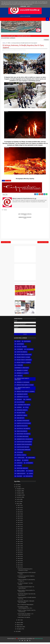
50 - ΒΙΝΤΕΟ (25, 462)
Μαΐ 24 (19, 522)
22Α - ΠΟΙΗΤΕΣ (27, 401)
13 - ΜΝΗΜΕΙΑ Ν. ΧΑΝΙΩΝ (21, 372)
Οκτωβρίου (19, 495)
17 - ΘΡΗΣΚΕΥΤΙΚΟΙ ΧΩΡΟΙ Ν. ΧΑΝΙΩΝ (24, 387)
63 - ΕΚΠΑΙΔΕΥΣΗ (28, 478)
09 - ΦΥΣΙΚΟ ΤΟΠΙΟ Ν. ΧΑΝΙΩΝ (22, 359)
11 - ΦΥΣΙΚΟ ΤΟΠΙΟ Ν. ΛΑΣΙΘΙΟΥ (23, 364)
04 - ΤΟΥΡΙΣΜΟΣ (19, 351)
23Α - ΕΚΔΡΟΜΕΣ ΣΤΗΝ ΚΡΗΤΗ (22, 406)
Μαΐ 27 (19, 516)
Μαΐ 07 (19, 558)
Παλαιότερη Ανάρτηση (43, 243)
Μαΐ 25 (19, 520)
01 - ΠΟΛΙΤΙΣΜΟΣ (26, 343)
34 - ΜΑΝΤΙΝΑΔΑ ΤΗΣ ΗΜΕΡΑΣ (22, 430)
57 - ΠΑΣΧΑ (8, 43)
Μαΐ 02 (19, 569)
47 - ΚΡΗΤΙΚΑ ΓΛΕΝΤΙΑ (20, 457)
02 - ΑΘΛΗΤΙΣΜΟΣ (19, 346)
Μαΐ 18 (19, 535)
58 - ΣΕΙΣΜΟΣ (30, 473)
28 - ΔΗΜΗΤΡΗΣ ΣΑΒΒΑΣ (21, 417)
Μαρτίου (19, 626)
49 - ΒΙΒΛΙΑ (18, 462)
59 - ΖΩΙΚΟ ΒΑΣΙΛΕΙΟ (20, 475)
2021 (17, 488)
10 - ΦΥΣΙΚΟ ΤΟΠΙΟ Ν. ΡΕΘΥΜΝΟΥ (23, 362)
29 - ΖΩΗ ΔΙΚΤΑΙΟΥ (19, 420)
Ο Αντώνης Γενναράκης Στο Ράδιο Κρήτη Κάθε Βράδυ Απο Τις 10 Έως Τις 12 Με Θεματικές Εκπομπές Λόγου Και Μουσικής (25, 299)
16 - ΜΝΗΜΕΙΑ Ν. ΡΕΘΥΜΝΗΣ (22, 384)
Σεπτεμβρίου (19, 497)
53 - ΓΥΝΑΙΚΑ (18, 467)
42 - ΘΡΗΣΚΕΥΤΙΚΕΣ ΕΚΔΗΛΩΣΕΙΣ (23, 446)
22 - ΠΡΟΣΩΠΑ (18, 401)
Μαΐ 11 (19, 550)
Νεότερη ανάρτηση (6, 243)
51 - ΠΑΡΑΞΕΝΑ (18, 465)
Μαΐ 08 (19, 556)
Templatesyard (22, 640)
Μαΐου (18, 505)
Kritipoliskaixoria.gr (39, 640)
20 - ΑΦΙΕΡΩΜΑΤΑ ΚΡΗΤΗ (21, 396)
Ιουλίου (18, 501)
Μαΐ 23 (19, 524)
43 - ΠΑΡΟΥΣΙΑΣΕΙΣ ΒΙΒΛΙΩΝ (22, 449)
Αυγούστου (19, 499)
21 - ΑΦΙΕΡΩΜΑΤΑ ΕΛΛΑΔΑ (21, 399)
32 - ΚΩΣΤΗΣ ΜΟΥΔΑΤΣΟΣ (21, 428)
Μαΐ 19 (19, 533)
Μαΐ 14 (19, 543)
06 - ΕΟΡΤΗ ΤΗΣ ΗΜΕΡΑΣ (21, 354)
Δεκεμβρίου (19, 490)
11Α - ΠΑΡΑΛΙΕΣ (19, 367)
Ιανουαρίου (19, 630)
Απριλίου (19, 624)
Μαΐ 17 (19, 537)
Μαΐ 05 (19, 562)
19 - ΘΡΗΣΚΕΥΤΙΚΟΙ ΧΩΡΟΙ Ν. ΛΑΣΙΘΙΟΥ (25, 393)
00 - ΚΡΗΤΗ (17, 343)
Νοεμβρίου (19, 492)
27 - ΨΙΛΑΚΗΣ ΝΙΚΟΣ (20, 414)
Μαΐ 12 (19, 547)
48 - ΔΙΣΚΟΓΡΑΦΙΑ (30, 459)
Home (4, 43)
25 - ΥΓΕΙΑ (26, 409)
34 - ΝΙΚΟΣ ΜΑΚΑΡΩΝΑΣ (21, 433)
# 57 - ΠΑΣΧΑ (8, 181)
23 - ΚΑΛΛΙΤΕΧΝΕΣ (19, 404)
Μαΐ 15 (19, 541)
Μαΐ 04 (19, 564)
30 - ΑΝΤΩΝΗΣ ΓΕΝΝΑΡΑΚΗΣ (22, 422)
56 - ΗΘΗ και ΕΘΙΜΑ (20, 473)
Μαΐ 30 (19, 509)
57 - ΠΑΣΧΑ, (24, 51)
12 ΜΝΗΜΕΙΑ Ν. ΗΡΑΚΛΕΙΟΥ (22, 369)
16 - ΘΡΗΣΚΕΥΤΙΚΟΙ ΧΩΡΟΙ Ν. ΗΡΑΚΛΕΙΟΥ (22, 381)
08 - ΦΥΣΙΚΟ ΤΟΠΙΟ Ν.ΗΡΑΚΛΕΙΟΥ (23, 356)
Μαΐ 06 (19, 560)
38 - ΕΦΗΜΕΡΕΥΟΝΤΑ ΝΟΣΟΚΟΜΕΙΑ (24, 441)
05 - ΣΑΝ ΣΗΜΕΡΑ (29, 351)
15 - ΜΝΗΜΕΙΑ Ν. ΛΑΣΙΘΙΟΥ (22, 375)
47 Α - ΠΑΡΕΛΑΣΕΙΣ (19, 459)
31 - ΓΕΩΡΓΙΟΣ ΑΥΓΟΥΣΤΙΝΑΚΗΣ (23, 425)
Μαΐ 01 (19, 622)
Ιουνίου (18, 503)
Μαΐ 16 (19, 539)
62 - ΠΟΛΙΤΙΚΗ (18, 478)
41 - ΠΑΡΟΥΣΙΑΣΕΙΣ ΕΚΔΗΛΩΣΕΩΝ (23, 443)
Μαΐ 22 (19, 526)
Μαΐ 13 (19, 545)
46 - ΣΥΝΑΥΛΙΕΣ (19, 454)
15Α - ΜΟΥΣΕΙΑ (18, 377)
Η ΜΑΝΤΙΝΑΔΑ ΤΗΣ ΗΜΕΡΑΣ (24, 619)
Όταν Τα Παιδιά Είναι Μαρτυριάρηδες (25, 606)
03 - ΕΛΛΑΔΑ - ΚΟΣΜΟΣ (21, 348)
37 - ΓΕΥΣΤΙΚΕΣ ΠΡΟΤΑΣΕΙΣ (21, 438)
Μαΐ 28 (19, 513)
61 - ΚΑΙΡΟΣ (30, 475)
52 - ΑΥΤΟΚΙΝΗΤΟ (28, 465)
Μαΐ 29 (19, 511)
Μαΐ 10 (19, 552)
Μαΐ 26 (19, 518)
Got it (29, 6)
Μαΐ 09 (19, 554)
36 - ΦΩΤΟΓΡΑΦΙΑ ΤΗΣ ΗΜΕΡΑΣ (22, 436)
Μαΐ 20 (19, 530)
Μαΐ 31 (19, 507)
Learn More (23, 6)
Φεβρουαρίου (20, 628)
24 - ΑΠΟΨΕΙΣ (18, 409)
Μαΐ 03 (19, 566)
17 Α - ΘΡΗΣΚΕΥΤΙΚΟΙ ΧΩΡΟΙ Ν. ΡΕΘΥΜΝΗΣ (22, 390)
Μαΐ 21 (19, 528)
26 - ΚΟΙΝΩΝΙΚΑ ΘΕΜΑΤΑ (21, 412)
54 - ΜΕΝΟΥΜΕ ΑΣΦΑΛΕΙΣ (21, 470)
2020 (17, 633)
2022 (17, 486)
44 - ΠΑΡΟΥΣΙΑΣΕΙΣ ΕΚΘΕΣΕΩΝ (22, 451)
